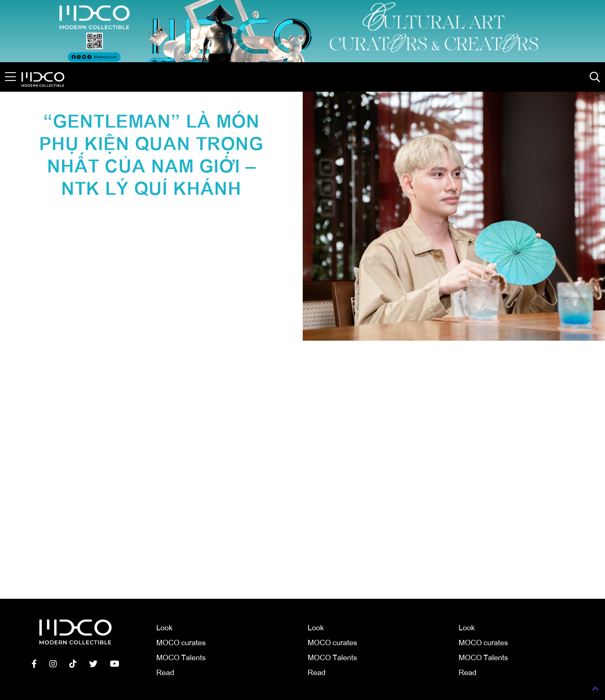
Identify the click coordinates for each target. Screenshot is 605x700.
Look (164, 627)
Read (165, 672)
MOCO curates (181, 642)
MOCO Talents (181, 657)
